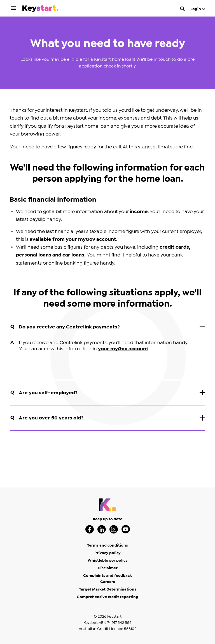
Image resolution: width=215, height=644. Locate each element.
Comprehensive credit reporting (107, 597)
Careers (108, 582)
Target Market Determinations (108, 589)
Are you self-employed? (108, 393)
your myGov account (123, 349)
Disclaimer (108, 568)
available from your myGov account (73, 239)
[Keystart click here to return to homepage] (40, 10)
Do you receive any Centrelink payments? (108, 328)
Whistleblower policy (108, 561)
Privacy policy (107, 553)
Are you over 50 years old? (108, 419)
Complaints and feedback (107, 576)
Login (198, 9)
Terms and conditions (107, 545)
